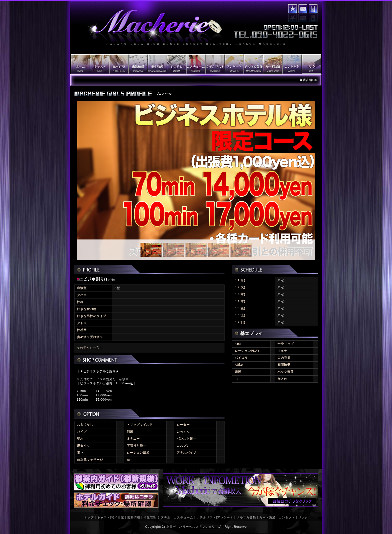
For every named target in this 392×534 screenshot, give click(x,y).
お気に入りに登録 (293, 9)
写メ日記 (117, 517)
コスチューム (183, 517)
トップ (89, 517)
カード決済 (267, 517)
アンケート (225, 517)
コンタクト (303, 9)
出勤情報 (134, 517)
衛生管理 (150, 517)
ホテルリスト (206, 517)
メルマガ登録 (246, 517)
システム (164, 517)
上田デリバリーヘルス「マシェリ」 (192, 527)
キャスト (103, 517)
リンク (303, 517)
